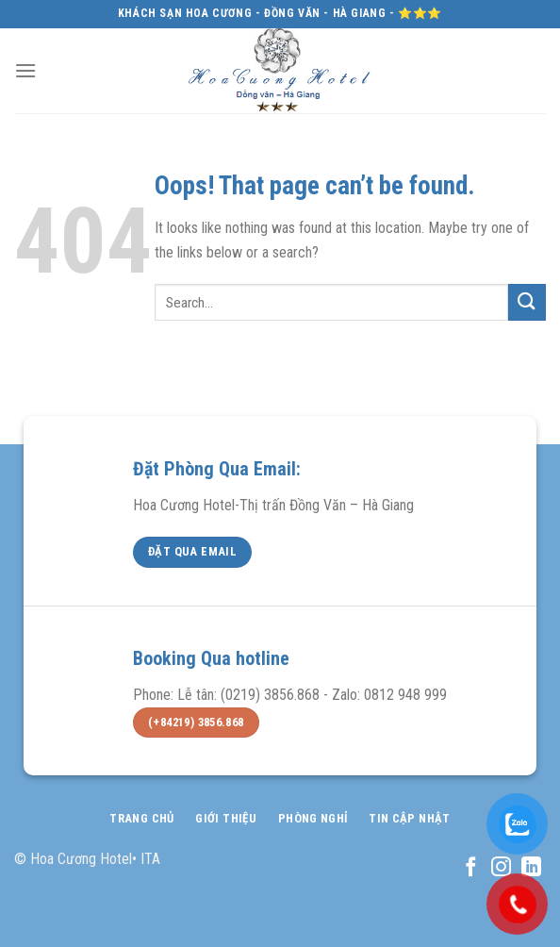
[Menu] (25, 70)
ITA (150, 859)
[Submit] (527, 302)
